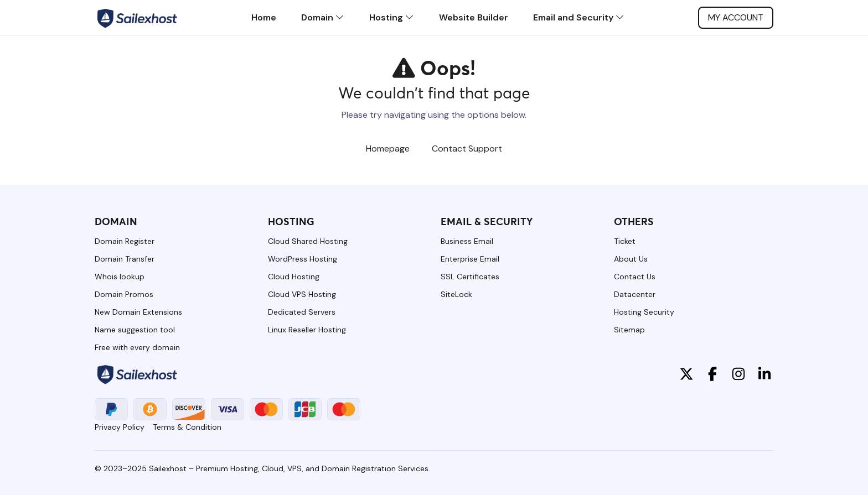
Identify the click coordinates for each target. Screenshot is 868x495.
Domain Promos (124, 294)
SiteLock (456, 294)
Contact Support (467, 148)
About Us (631, 259)
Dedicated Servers (302, 312)
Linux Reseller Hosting (307, 330)
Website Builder (474, 17)
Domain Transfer (125, 259)
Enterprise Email (470, 259)
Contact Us (635, 277)
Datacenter (635, 294)
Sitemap (629, 330)
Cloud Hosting (294, 277)
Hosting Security (644, 312)
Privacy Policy (120, 427)
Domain (323, 17)
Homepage (388, 148)
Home (264, 17)
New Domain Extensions (138, 312)
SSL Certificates (470, 277)
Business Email (467, 241)
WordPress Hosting (303, 259)
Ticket (625, 241)
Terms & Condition (187, 427)
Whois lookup (120, 277)
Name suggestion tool (135, 330)
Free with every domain (137, 347)
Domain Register (125, 241)
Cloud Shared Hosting (308, 241)
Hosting (392, 17)
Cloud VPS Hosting (302, 294)
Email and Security (579, 17)
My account (736, 17)
